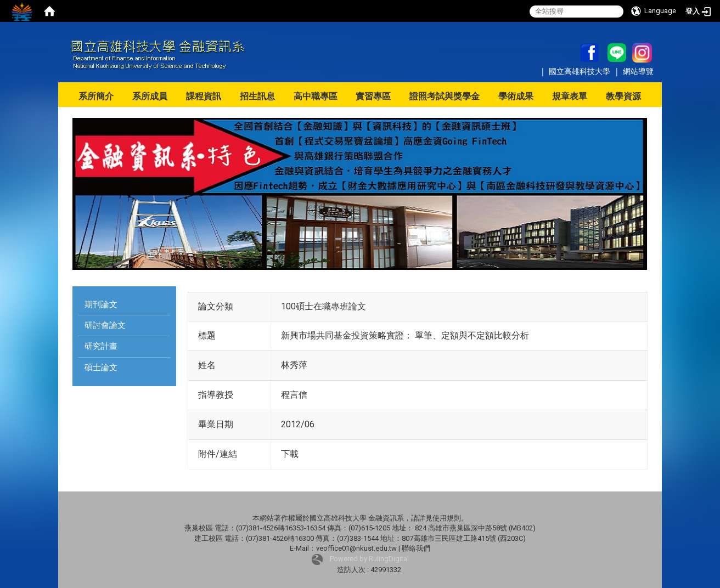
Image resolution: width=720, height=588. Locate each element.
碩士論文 (101, 367)
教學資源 (623, 96)
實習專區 (373, 96)
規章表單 (570, 96)
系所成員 (150, 96)
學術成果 (516, 96)
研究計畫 (101, 346)
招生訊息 (257, 96)
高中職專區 (316, 96)
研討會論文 (105, 325)
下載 (290, 454)
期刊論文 (101, 304)
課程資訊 (204, 96)
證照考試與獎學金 (445, 96)
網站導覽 (638, 71)
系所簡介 (96, 96)
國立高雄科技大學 (581, 71)
